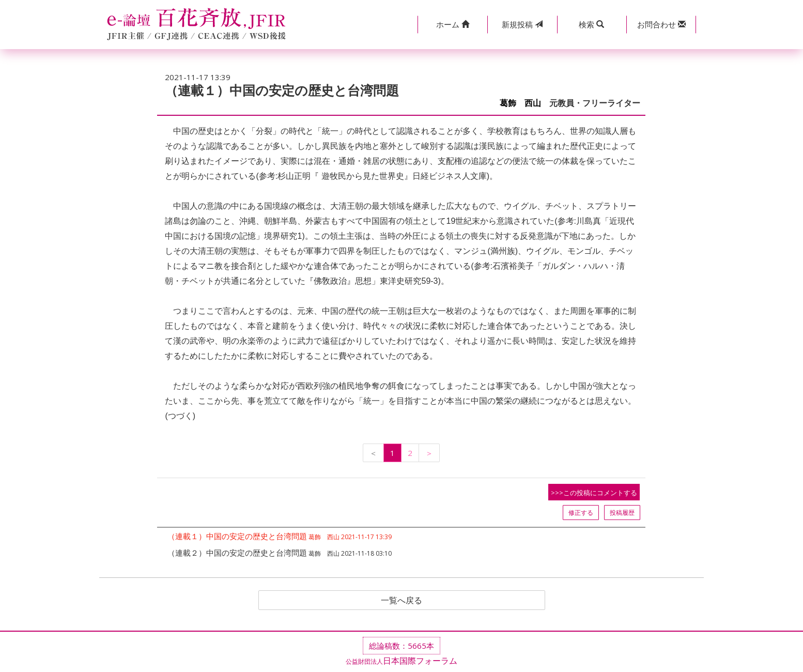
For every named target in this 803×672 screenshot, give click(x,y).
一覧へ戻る (401, 600)
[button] (452, 25)
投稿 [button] (522, 24)
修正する (581, 513)
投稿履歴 (622, 513)
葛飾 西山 (520, 103)
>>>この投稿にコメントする (594, 493)
